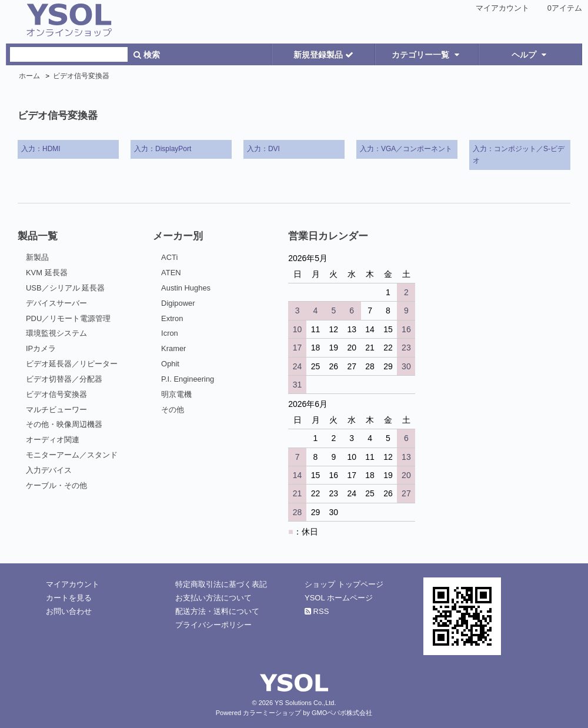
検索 (147, 55)
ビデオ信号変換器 (81, 76)
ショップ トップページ (344, 584)
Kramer (173, 348)
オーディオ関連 (53, 440)
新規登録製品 (323, 55)
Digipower (178, 303)
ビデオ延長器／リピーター (72, 364)
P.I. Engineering (188, 379)
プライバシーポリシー (213, 625)
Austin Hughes (186, 288)
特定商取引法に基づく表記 (221, 584)
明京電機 (176, 394)
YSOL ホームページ (339, 598)
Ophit (170, 364)
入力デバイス (49, 470)
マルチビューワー (56, 410)
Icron (170, 333)
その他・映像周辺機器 (64, 424)
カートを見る (69, 598)
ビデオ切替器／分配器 (64, 379)
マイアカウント (502, 8)
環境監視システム (56, 333)
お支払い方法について (213, 598)
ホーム (29, 76)
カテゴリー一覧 (427, 55)
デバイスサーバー (56, 303)
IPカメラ (41, 348)
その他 (173, 410)
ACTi (169, 257)
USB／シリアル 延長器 (65, 288)
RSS (317, 611)
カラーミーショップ (272, 713)
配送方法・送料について (217, 611)
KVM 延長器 (47, 273)
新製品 (37, 257)
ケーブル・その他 (56, 485)
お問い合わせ (69, 611)
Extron (172, 318)
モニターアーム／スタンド (72, 455)
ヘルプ (530, 55)
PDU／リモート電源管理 (68, 318)
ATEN (171, 273)
